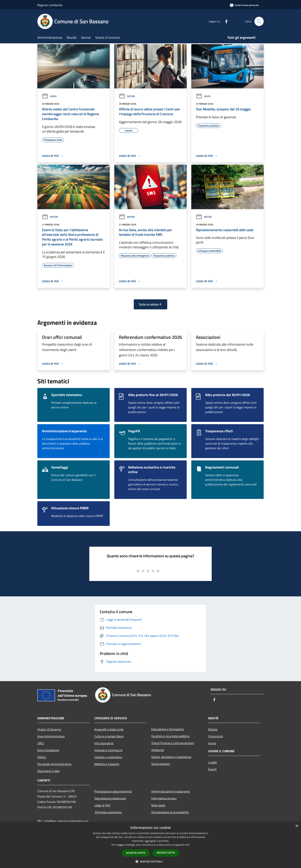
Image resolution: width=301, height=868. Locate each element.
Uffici (41, 743)
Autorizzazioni (161, 764)
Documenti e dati (48, 771)
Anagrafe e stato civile (109, 729)
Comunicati (216, 736)
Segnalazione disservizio (110, 798)
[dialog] (150, 845)
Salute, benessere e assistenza (171, 757)
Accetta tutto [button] (136, 853)
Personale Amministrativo (54, 764)
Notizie (127, 96)
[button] (150, 861)
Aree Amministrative (51, 736)
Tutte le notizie (150, 304)
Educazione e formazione (168, 729)
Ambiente (158, 750)
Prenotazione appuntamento (113, 791)
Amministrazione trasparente (171, 791)
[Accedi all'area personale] (244, 5)
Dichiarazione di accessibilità (170, 812)
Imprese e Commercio (108, 750)
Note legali (158, 805)
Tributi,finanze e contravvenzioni (173, 743)
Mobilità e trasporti (107, 764)
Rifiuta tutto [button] (166, 853)
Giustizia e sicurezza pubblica (170, 736)
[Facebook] (225, 21)
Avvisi (49, 96)
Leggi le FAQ (102, 805)
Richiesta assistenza (108, 812)
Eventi (212, 769)
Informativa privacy (164, 798)
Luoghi (213, 762)
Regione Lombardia (50, 5)
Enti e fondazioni (48, 750)
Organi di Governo (49, 729)
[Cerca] (259, 21)
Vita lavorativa (104, 743)
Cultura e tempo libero (109, 736)
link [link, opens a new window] (188, 845)
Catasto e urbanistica (108, 757)
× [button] (297, 826)
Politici (42, 757)
